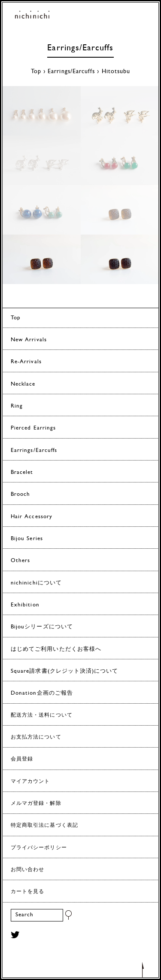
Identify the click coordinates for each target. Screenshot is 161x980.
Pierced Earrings (33, 428)
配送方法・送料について (42, 715)
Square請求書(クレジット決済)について (64, 671)
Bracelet (22, 472)
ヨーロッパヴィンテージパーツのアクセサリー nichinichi (32, 16)
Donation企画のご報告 (42, 693)
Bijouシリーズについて (42, 627)
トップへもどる (143, 969)
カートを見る (27, 892)
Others (20, 561)
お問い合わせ (27, 870)
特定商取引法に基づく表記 (44, 825)
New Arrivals (29, 340)
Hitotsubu (116, 72)
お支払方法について (36, 737)
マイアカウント (30, 782)
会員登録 (22, 759)
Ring (17, 406)
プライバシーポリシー (39, 848)
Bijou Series (27, 539)
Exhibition (25, 605)
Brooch (20, 494)
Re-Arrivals (26, 362)
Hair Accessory (32, 517)
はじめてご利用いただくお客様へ (56, 649)
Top (36, 72)
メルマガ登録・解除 (36, 804)
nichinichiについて (36, 583)
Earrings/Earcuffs (80, 48)
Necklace (23, 384)
